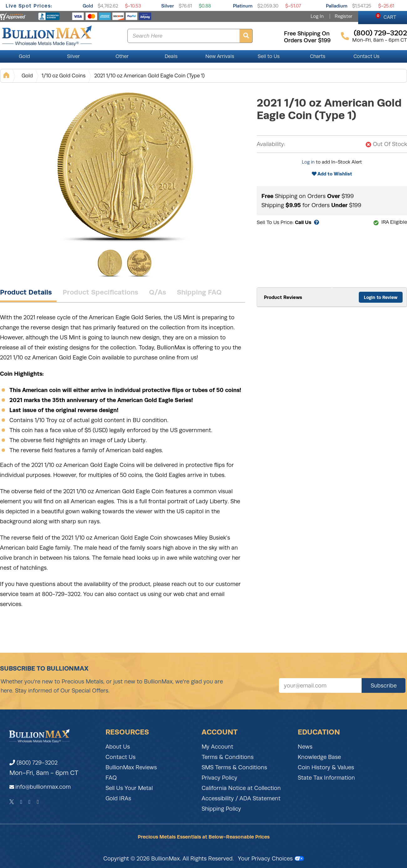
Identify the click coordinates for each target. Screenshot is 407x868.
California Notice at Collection (241, 788)
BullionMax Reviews (131, 767)
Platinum (243, 6)
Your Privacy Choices (271, 859)
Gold (88, 6)
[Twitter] (12, 802)
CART (386, 16)
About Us (118, 747)
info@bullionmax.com (43, 787)
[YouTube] (38, 802)
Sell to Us (269, 56)
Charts (318, 56)
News (305, 747)
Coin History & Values (326, 767)
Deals (171, 56)
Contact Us (366, 56)
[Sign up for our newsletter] (320, 685)
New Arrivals (220, 56)
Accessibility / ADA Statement (241, 798)
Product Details (26, 292)
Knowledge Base (319, 757)
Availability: (271, 144)
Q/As (158, 292)
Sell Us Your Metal (129, 788)
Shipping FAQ (199, 292)
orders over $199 (307, 40)
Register (343, 16)
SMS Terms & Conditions (234, 767)
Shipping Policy (221, 809)
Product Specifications (100, 292)
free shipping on (307, 34)
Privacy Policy (219, 778)
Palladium (337, 6)
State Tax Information (326, 778)
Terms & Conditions (228, 757)
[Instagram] (30, 802)
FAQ (111, 778)
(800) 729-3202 (33, 763)
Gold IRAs (118, 798)
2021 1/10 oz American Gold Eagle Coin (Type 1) (149, 76)
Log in (308, 162)
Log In (317, 16)
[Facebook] (21, 802)
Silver (168, 6)
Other (122, 56)
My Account (217, 747)
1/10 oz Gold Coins (64, 76)
